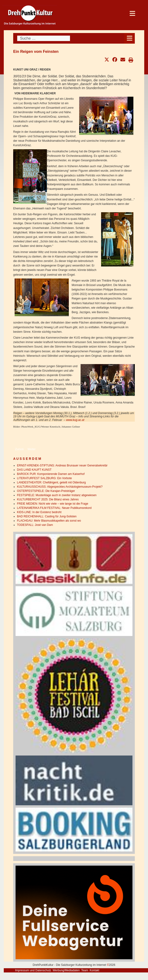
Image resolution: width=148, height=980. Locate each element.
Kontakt (94, 970)
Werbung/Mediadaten (66, 970)
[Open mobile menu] (129, 38)
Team (84, 970)
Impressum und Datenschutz (33, 970)
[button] (107, 60)
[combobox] (44, 38)
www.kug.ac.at (75, 420)
